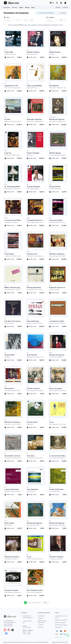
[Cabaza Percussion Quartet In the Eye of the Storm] (13, 543)
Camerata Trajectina (34, 119)
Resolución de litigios (61, 625)
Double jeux (30, 424)
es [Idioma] (52, 3)
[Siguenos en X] (13, 630)
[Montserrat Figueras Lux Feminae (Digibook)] (58, 342)
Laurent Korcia (32, 422)
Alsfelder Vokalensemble (58, 254)
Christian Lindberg (56, 557)
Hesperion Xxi (32, 254)
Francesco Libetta (56, 220)
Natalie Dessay (55, 52)
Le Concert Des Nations (13, 220)
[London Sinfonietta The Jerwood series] (58, 476)
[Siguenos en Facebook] (6, 633)
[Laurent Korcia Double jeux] (35, 409)
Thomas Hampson (34, 187)
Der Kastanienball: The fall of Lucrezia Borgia (58, 155)
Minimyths (7, 357)
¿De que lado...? (31, 491)
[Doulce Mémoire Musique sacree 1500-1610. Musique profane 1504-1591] (35, 308)
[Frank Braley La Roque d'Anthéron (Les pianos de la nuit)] (13, 241)
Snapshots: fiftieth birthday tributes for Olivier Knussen (13, 491)
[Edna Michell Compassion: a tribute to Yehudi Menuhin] (58, 72)
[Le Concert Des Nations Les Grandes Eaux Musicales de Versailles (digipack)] (58, 442)
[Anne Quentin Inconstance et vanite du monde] (35, 342)
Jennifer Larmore (33, 388)
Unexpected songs (32, 88)
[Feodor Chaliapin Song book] (35, 140)
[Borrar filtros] (32, 20)
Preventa (15, 7)
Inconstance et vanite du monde (35, 357)
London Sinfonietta (12, 489)
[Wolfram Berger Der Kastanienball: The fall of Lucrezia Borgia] (58, 140)
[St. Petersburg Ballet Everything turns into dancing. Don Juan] (13, 173)
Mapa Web (58, 627)
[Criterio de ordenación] (53, 20)
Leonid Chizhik (55, 187)
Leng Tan (8, 153)
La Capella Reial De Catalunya (35, 220)
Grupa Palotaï (9, 355)
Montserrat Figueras (57, 119)
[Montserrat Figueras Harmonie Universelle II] (35, 510)
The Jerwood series (55, 491)
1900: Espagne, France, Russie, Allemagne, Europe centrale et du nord (58, 424)
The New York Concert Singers (13, 321)
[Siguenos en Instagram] (9, 630)
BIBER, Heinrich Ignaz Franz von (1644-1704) (13, 288)
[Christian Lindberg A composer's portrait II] (58, 543)
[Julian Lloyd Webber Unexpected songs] (35, 72)
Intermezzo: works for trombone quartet (13, 424)
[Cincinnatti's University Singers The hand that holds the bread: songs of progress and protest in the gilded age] (13, 442)
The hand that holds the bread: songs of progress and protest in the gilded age (13, 458)
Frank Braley (9, 254)
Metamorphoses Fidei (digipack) (58, 525)
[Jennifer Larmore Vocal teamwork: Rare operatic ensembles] (35, 375)
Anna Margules (32, 489)
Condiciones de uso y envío (61, 617)
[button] (52, 3)
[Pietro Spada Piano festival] (13, 510)
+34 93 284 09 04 (27, 622)
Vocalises (52, 54)
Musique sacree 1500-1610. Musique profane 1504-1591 (35, 323)
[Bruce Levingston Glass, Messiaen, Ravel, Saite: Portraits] (58, 375)
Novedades (7, 7)
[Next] (48, 603)
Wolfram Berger (55, 153)
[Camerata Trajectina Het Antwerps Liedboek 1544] (35, 106)
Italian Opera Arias (32, 54)
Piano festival (8, 525)
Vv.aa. (51, 422)
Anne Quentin (32, 355)
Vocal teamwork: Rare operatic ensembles (35, 391)
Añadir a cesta (9, 57)
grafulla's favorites (54, 290)
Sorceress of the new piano (12, 155)
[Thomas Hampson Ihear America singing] (35, 173)
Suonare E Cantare (11, 590)
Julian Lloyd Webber (34, 86)
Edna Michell (54, 86)
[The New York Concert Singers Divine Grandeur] (13, 308)
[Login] (61, 3)
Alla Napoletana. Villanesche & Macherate (13, 592)
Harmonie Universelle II (33, 525)
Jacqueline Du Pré (11, 86)
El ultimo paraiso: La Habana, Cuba (58, 323)
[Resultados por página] (65, 20)
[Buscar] (57, 3)
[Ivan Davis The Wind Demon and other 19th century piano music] (35, 442)
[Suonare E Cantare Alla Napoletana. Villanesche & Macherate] (13, 577)
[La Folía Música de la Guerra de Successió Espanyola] (13, 106)
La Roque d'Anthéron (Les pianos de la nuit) (58, 222)
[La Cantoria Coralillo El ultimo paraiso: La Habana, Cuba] (58, 308)
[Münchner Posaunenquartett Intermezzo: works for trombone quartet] (13, 409)
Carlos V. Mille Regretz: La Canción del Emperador (35, 222)
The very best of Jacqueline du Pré (13, 88)
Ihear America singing (33, 189)
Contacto (41, 627)
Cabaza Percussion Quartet (13, 557)
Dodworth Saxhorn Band (58, 288)
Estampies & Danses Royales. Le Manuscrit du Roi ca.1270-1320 (35, 256)
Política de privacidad (61, 620)
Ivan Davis (31, 456)
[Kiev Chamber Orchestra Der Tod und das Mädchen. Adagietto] (35, 577)
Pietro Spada (9, 523)
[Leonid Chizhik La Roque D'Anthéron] (58, 173)
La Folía (7, 119)
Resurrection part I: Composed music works (13, 290)
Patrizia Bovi (9, 388)
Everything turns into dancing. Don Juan (13, 189)
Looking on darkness (10, 54)
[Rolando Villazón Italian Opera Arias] (35, 39)
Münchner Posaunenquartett (13, 422)
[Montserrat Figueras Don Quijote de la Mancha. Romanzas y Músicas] (58, 106)
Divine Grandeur (9, 323)
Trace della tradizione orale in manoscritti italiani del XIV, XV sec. (13, 391)
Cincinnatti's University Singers (13, 456)
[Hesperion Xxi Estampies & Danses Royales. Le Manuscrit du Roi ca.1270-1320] (35, 241)
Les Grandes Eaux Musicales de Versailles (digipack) (58, 458)
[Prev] (23, 603)
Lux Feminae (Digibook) (56, 357)
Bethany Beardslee (34, 288)
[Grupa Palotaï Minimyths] (13, 342)
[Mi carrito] (65, 3)
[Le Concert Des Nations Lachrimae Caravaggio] (13, 207)
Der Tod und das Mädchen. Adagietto (35, 592)
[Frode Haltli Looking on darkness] (13, 39)
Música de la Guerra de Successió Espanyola (13, 121)
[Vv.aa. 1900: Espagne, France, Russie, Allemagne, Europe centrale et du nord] (58, 409)
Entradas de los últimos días (42, 622)
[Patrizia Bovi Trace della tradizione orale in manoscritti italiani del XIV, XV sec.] (13, 375)
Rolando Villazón (33, 52)
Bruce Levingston (56, 388)
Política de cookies (60, 622)
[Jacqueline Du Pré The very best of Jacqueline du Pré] (13, 72)
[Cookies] (68, 635)
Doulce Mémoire (33, 321)
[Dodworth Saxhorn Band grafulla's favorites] (58, 274)
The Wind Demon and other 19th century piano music (35, 458)
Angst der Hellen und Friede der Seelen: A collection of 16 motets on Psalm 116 (58, 256)
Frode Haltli (9, 52)
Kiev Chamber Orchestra (35, 590)
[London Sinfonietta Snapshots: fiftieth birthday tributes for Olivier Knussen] (13, 476)
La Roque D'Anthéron (55, 189)
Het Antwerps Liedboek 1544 (35, 121)
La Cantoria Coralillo (57, 321)
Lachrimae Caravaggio (11, 222)
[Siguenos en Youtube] (5, 630)
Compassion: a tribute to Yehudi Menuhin (58, 88)
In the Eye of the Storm (11, 559)
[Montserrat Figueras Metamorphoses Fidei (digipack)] (58, 510)
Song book (30, 155)
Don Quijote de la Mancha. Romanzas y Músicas (58, 121)
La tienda (65, 7)
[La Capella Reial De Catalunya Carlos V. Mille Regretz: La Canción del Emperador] (35, 207)
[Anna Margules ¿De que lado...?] (35, 476)
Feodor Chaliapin (33, 153)
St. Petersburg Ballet (12, 187)
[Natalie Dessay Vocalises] (58, 39)
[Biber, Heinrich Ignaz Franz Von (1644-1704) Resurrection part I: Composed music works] (13, 274)
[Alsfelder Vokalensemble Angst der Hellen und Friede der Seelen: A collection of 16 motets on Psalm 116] (58, 241)
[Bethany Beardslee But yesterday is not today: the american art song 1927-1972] (35, 274)
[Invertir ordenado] (61, 20)
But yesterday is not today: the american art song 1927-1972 (35, 290)
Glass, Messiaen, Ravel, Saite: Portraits (58, 391)
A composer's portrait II (56, 559)
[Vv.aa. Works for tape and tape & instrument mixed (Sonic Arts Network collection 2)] (35, 543)
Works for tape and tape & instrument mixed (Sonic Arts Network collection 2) (35, 559)
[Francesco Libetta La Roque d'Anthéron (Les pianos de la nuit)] (58, 207)
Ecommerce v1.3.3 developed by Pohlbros (38, 642)
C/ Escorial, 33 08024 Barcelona (28, 617)
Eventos (58, 7)
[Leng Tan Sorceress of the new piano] (13, 140)
